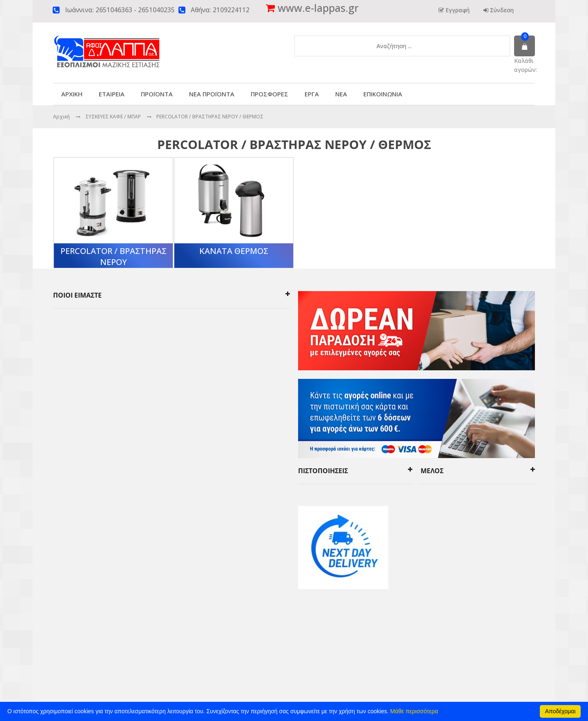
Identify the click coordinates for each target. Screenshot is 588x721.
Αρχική (61, 117)
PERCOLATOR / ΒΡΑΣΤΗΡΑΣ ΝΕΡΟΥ (114, 256)
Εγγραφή (457, 10)
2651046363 (114, 10)
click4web (381, 646)
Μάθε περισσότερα (414, 711)
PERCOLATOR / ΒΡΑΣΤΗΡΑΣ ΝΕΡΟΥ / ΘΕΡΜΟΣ (210, 117)
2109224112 (231, 10)
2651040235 (156, 10)
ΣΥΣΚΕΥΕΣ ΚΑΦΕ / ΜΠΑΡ (114, 117)
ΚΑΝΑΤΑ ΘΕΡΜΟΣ (234, 251)
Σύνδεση (501, 10)
